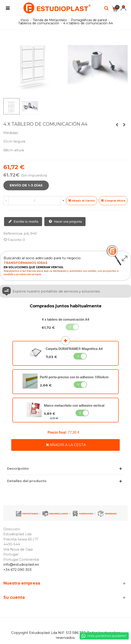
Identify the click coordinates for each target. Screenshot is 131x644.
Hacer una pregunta (65, 222)
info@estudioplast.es (21, 564)
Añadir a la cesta (66, 445)
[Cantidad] (35, 201)
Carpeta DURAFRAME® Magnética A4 (74, 349)
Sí (70, 327)
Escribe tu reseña (23, 222)
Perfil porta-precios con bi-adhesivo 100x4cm (74, 377)
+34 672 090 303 (17, 570)
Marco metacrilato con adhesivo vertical (74, 406)
